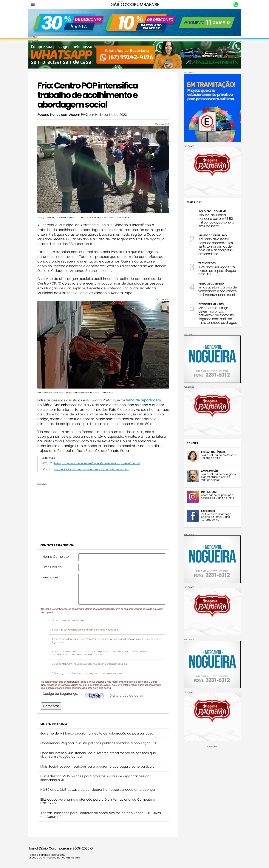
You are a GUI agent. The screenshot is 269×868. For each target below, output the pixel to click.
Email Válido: (52, 567)
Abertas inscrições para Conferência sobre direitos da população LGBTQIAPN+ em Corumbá (102, 815)
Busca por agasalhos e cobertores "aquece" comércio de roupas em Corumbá (97, 463)
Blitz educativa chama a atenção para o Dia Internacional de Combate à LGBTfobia (98, 801)
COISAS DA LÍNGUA (213, 452)
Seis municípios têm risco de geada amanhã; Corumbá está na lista (92, 469)
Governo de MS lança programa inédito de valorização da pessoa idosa (97, 733)
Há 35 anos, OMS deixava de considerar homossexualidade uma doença (98, 790)
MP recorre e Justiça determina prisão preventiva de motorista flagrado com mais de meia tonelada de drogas (217, 315)
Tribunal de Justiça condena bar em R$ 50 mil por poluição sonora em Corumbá (216, 221)
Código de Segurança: (60, 694)
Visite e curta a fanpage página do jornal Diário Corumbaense (216, 517)
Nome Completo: (56, 557)
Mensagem (51, 577)
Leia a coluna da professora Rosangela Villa (219, 456)
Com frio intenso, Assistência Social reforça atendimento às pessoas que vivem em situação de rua (98, 755)
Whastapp (236, 5)
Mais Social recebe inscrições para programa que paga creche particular (98, 766)
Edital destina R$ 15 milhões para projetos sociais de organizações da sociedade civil (95, 778)
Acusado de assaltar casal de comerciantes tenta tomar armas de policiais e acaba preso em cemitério (216, 246)
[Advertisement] (103, 511)
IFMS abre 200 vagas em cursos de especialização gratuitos (217, 271)
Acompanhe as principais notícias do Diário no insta (218, 496)
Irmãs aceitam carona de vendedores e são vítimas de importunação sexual (217, 291)
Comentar (51, 706)
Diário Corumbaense (135, 4)
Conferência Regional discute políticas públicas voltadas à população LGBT (100, 743)
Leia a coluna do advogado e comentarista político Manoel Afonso (218, 477)
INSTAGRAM (209, 492)
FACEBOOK (208, 511)
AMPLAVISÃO (210, 471)
